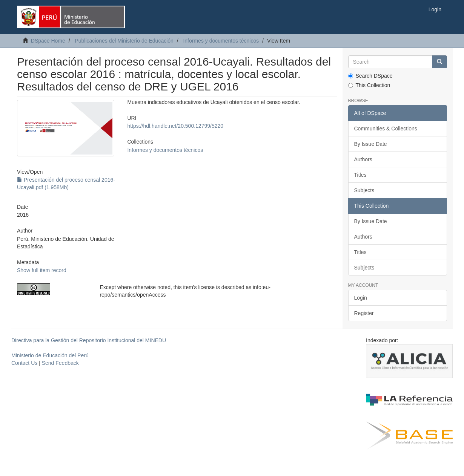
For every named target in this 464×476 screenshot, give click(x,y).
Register (364, 313)
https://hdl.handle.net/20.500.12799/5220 (175, 126)
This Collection (369, 85)
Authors (363, 159)
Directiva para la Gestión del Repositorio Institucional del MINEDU (89, 340)
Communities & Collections (386, 129)
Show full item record (42, 270)
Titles (360, 175)
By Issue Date (371, 144)
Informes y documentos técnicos (221, 41)
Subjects (364, 190)
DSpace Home (48, 41)
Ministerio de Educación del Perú (50, 355)
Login (361, 298)
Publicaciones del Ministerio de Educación (124, 41)
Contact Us (24, 363)
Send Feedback (60, 363)
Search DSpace (370, 76)
